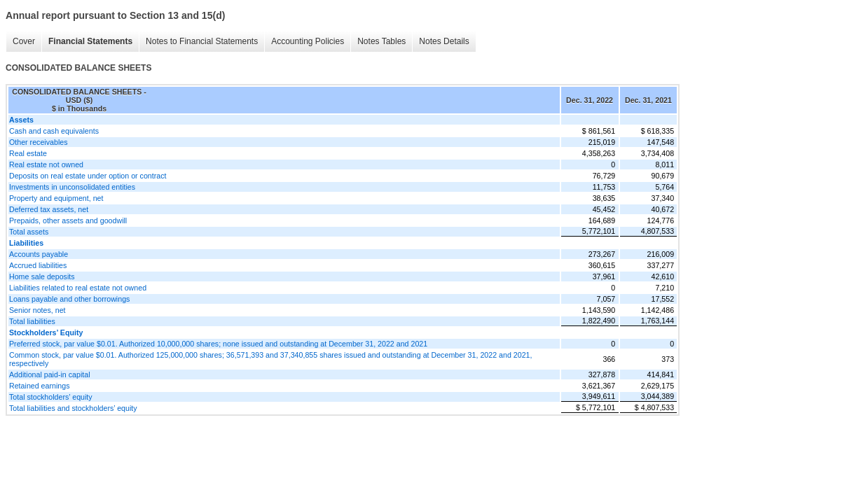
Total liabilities (32, 321)
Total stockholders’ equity (51, 397)
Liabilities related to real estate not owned (78, 288)
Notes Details (444, 41)
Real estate (28, 153)
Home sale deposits (42, 276)
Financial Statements (90, 41)
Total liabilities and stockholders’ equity (73, 408)
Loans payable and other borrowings (69, 299)
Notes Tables (381, 41)
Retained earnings (40, 386)
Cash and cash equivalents (54, 131)
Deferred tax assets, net (49, 209)
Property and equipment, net (56, 198)
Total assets (29, 232)
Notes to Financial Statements (202, 41)
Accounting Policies (308, 41)
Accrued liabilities (38, 265)
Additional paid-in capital (50, 374)
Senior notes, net (37, 310)
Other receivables (39, 142)
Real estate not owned (46, 164)
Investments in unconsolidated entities (72, 187)
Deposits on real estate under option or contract (88, 176)
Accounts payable (39, 254)
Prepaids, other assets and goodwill (68, 220)
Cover (24, 41)
